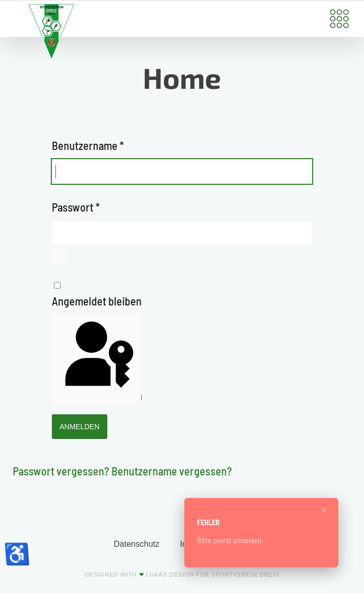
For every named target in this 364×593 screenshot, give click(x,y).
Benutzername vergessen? (172, 471)
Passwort (76, 207)
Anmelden (80, 427)
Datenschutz (137, 544)
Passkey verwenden (98, 359)
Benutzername (88, 145)
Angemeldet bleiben (97, 301)
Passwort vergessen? (62, 471)
